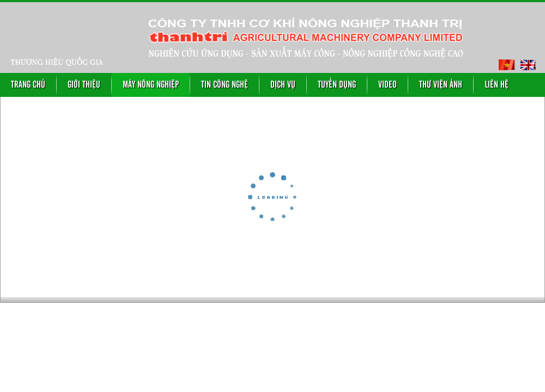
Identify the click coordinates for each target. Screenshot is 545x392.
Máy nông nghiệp (151, 85)
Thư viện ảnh (441, 85)
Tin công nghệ (225, 85)
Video (387, 85)
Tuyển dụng (337, 85)
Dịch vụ (283, 85)
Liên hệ (496, 85)
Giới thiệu (84, 85)
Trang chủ (28, 85)
